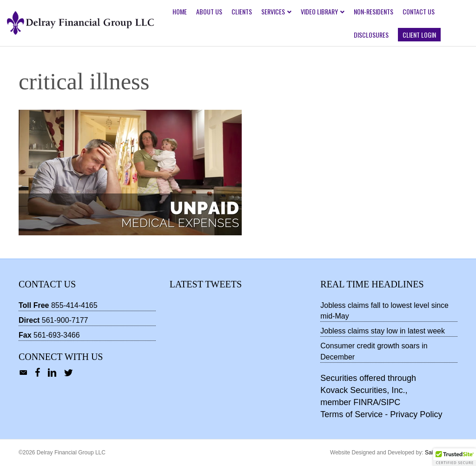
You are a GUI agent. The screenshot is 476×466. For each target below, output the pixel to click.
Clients (242, 11)
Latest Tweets (206, 284)
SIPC (390, 402)
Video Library (319, 11)
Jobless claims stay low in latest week (383, 331)
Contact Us (419, 11)
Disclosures (371, 35)
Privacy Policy (416, 414)
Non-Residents (374, 11)
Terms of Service (351, 414)
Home (180, 11)
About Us (209, 11)
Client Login (419, 35)
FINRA (366, 402)
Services (273, 11)
